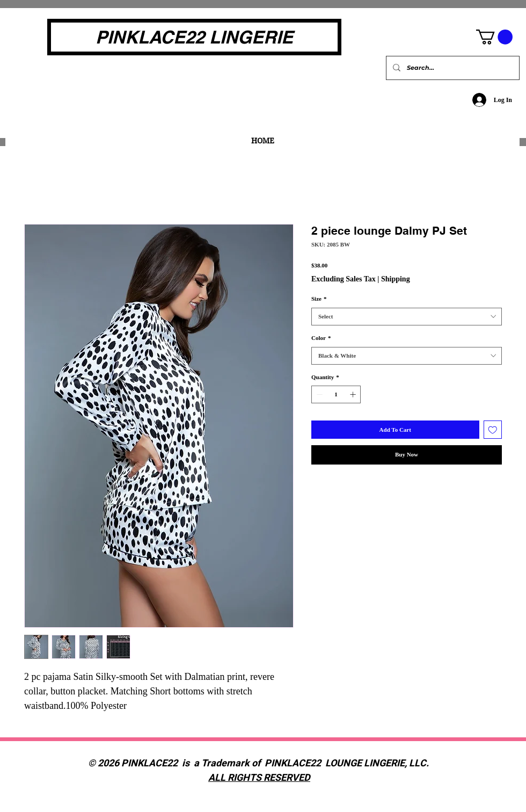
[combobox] (407, 317)
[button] (494, 37)
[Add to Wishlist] (493, 430)
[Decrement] (319, 394)
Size (319, 299)
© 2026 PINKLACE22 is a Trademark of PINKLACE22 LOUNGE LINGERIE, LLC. (260, 763)
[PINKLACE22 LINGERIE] (194, 37)
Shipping (396, 279)
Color (321, 338)
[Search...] (452, 68)
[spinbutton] (336, 394)
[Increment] (354, 394)
